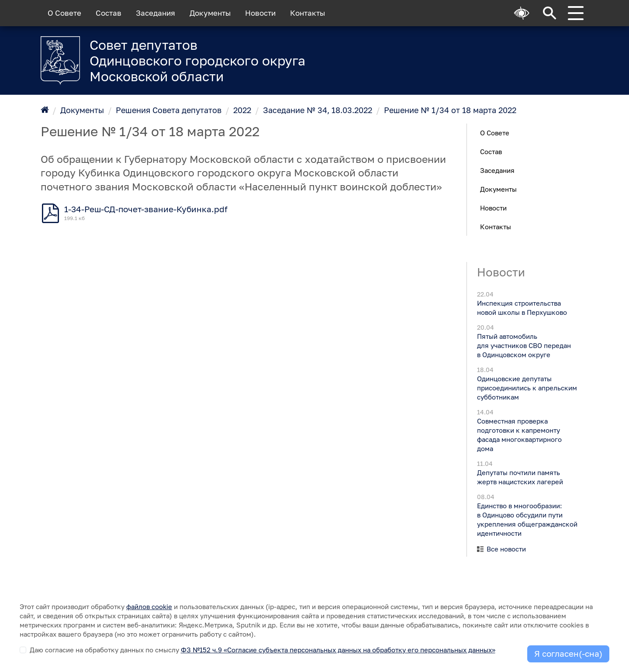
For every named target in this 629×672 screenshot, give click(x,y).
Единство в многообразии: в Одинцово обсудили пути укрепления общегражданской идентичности (527, 519)
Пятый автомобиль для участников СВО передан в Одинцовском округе (524, 345)
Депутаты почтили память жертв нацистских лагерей (520, 477)
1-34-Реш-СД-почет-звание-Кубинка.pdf (146, 209)
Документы (210, 13)
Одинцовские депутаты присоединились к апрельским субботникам (527, 388)
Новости (260, 13)
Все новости (506, 549)
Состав (109, 13)
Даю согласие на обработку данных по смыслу (263, 650)
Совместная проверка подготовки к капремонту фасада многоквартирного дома (519, 435)
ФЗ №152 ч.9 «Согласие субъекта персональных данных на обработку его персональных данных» (338, 650)
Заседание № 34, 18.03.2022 (318, 110)
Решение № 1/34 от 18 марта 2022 (450, 110)
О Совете (64, 13)
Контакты (308, 13)
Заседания (156, 13)
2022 (242, 110)
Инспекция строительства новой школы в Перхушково (522, 308)
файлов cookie (149, 607)
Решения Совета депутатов (169, 110)
